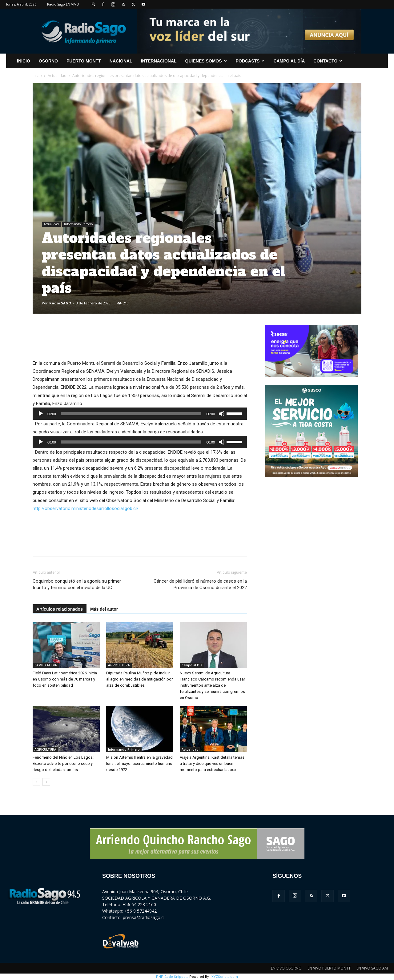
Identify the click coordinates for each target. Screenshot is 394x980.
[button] (94, 4)
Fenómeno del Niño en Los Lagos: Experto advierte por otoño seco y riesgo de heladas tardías (63, 763)
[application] (140, 414)
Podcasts (250, 61)
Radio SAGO (60, 303)
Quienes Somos (206, 61)
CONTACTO (328, 61)
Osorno (48, 61)
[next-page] (46, 782)
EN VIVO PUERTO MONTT (329, 968)
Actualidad (57, 76)
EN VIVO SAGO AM (372, 968)
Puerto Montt (84, 61)
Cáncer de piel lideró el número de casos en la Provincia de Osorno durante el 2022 (200, 584)
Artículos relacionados (60, 609)
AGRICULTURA (119, 665)
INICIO (24, 61)
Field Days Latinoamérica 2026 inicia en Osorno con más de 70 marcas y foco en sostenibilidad (65, 679)
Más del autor (104, 609)
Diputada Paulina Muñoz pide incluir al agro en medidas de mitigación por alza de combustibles (139, 679)
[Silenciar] (222, 414)
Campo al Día (289, 61)
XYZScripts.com (225, 977)
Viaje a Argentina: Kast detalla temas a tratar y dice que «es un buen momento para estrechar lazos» (212, 763)
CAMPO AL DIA (46, 665)
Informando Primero (78, 224)
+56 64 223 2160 (139, 904)
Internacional (159, 61)
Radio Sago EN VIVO (63, 4)
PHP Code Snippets (172, 977)
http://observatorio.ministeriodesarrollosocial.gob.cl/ (86, 508)
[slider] (131, 414)
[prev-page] (36, 782)
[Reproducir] (41, 414)
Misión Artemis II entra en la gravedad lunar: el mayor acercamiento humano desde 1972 (139, 763)
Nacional (121, 61)
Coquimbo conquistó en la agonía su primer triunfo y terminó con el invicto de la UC (77, 584)
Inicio (37, 76)
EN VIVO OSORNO (286, 968)
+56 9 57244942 (141, 911)
